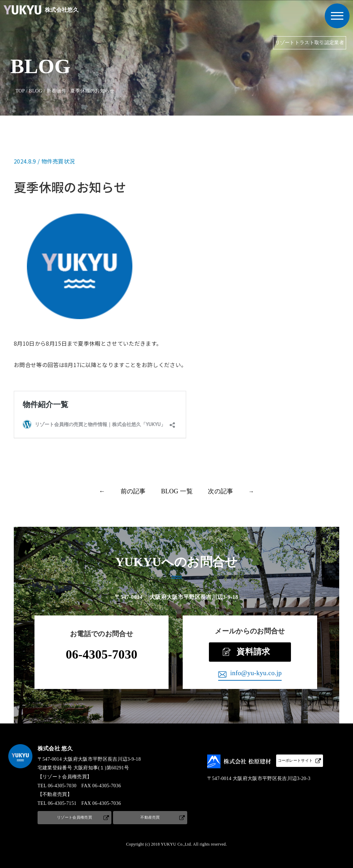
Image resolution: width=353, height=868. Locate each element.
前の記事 (133, 491)
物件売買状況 (58, 161)
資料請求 (253, 652)
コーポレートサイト (295, 760)
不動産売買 (150, 817)
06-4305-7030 (102, 654)
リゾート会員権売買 (74, 817)
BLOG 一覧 (177, 491)
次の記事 (220, 491)
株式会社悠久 (39, 10)
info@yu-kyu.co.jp (256, 673)
